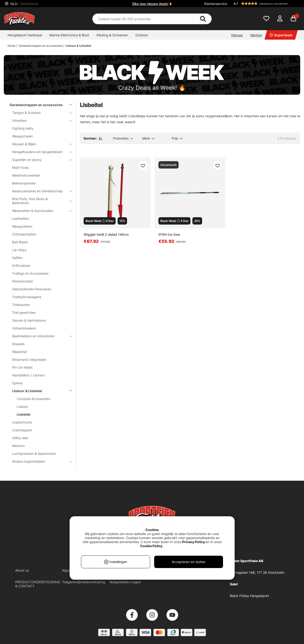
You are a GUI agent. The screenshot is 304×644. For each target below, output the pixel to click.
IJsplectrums (22, 422)
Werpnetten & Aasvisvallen (39, 211)
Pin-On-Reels (22, 367)
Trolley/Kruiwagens (27, 297)
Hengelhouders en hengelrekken (39, 152)
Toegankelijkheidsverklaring (84, 582)
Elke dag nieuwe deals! (150, 4)
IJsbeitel (24, 414)
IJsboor (22, 407)
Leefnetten (21, 219)
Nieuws (237, 35)
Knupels (18, 344)
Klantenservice (216, 4)
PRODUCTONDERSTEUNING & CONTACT (38, 584)
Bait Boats (20, 242)
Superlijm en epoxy (39, 160)
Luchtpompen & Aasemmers (34, 454)
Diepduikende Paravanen (32, 289)
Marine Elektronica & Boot (69, 35)
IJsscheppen (22, 430)
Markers (18, 446)
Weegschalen (22, 136)
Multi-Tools (20, 167)
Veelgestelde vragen (125, 582)
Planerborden (23, 281)
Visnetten (39, 120)
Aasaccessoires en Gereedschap (39, 191)
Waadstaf (19, 352)
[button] (265, 4)
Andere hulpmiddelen (39, 461)
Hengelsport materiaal (25, 35)
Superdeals (281, 35)
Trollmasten (21, 305)
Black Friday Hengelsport (249, 596)
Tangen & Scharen (39, 113)
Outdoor (142, 35)
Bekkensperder (24, 183)
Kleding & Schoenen (112, 35)
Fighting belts (23, 128)
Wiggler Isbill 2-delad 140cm (106, 234)
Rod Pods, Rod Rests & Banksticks (39, 201)
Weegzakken (22, 226)
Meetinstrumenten (26, 175)
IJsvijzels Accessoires (33, 399)
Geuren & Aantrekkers (29, 320)
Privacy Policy (194, 542)
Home (12, 46)
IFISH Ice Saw (169, 234)
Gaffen (17, 258)
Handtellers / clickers (28, 375)
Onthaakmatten (24, 234)
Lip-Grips (19, 250)
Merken (256, 35)
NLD (24, 4)
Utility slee (20, 438)
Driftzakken (21, 266)
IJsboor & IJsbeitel (78, 46)
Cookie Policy (151, 546)
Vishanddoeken (24, 328)
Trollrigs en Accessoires (30, 273)
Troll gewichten (24, 313)
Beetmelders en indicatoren (39, 336)
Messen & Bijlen (39, 144)
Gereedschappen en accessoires (40, 46)
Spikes (17, 383)
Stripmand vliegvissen (29, 360)
